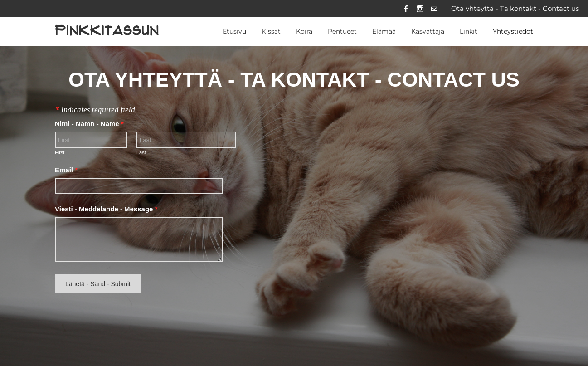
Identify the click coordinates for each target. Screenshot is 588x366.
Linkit (469, 31)
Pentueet (342, 31)
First (60, 153)
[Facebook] (406, 8)
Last (141, 153)
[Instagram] (420, 8)
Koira (304, 31)
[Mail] (434, 8)
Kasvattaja (428, 31)
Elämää (384, 31)
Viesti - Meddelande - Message (106, 209)
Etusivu (234, 31)
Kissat (271, 31)
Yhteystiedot (513, 31)
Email (66, 170)
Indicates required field (95, 110)
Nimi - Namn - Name (89, 124)
